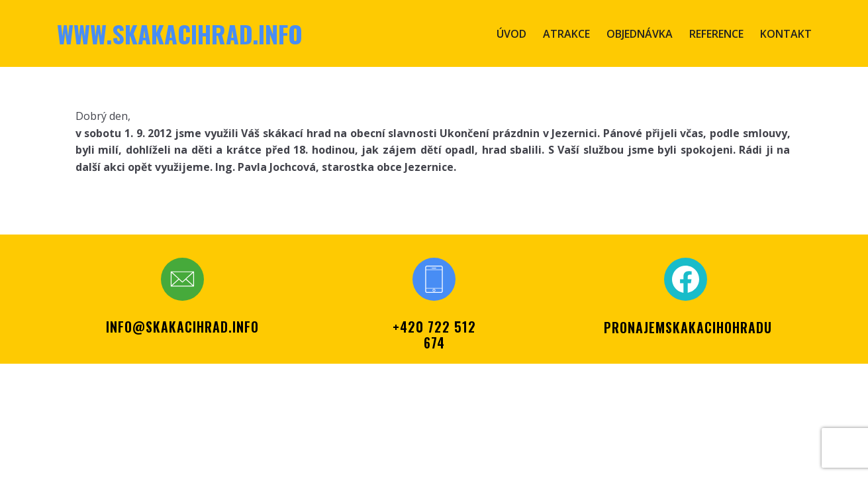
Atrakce (566, 34)
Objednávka (640, 34)
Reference (716, 34)
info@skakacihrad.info (182, 327)
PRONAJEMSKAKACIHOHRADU (688, 327)
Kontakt (786, 34)
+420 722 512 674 (434, 335)
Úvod (511, 34)
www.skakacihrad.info (180, 33)
